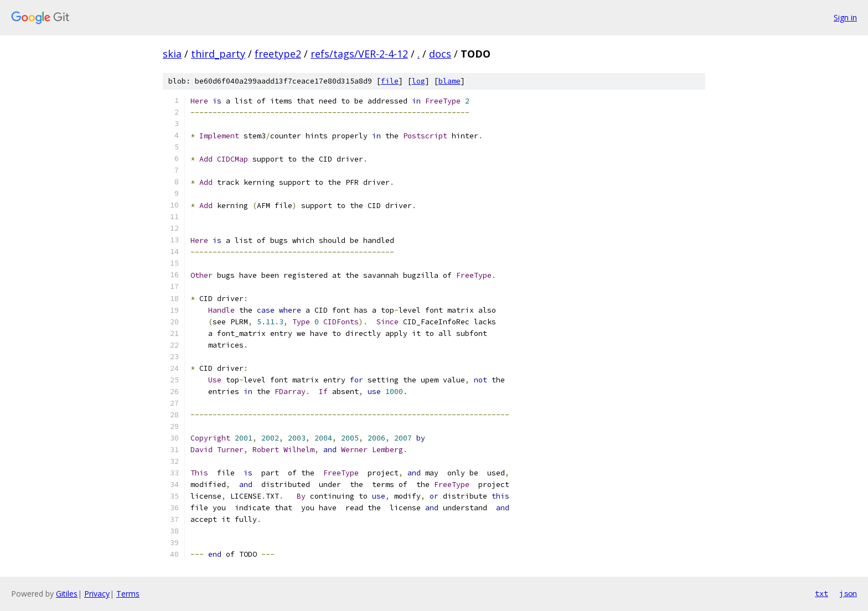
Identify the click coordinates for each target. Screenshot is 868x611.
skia (172, 54)
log (418, 81)
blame (449, 81)
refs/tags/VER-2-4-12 (359, 54)
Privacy (97, 594)
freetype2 (278, 54)
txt (821, 593)
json (848, 593)
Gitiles (67, 594)
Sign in (845, 17)
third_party (218, 54)
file (390, 81)
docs (440, 54)
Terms (128, 594)
